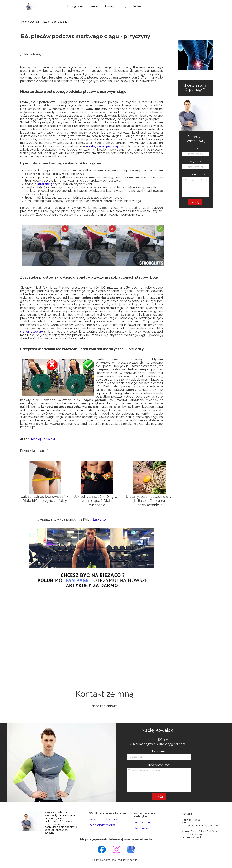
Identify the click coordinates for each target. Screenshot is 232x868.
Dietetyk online (143, 822)
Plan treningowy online (102, 825)
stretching (45, 184)
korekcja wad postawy (102, 146)
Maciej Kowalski (43, 439)
